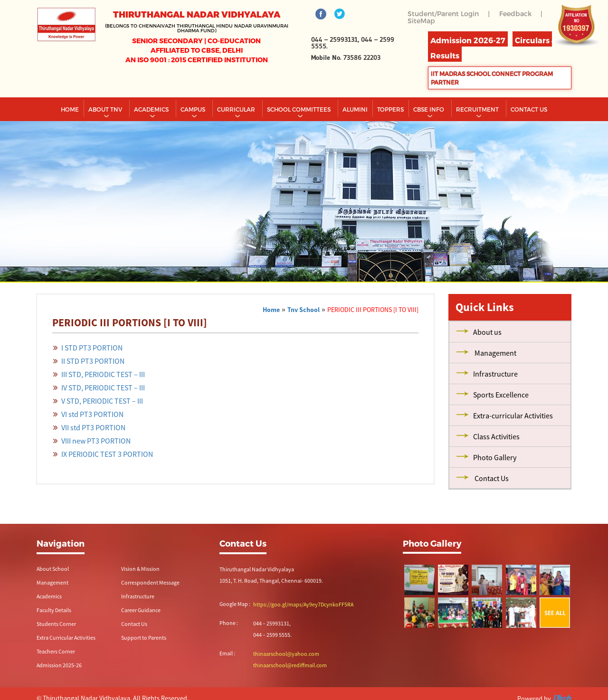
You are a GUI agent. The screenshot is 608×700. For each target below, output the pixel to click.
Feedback (515, 14)
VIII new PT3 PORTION (96, 441)
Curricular (237, 109)
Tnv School (304, 310)
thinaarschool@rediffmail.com (290, 665)
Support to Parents (144, 638)
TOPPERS (390, 109)
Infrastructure (138, 596)
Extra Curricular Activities (66, 638)
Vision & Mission (140, 569)
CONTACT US (529, 109)
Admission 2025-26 (59, 665)
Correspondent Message (150, 582)
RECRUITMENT (478, 109)
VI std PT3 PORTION (92, 414)
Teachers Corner (56, 651)
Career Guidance (141, 610)
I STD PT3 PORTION (92, 348)
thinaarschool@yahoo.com (286, 654)
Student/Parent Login (443, 14)
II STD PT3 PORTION (93, 361)
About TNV (106, 109)
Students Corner (56, 624)
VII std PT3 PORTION (93, 427)
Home (70, 109)
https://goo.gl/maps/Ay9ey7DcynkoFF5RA (303, 604)
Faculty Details (54, 610)
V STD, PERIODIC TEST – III (102, 401)
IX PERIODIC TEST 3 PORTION (107, 454)
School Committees (299, 109)
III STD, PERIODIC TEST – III (103, 374)
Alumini (355, 109)
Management (52, 582)
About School (53, 569)
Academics (152, 109)
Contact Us (134, 624)
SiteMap (421, 21)
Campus (194, 109)
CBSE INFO (429, 109)
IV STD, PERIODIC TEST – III (103, 388)
